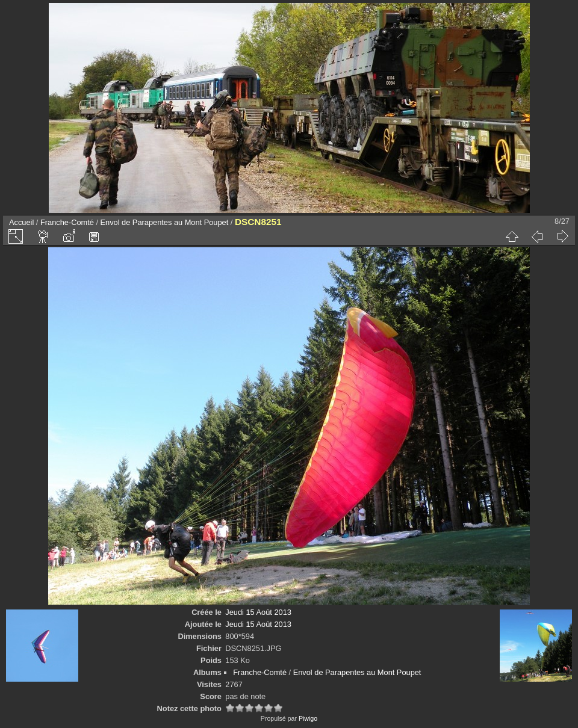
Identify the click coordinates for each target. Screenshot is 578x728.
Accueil (21, 222)
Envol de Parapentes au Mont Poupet (165, 222)
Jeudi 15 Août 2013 (258, 612)
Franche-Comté (67, 222)
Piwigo (308, 718)
